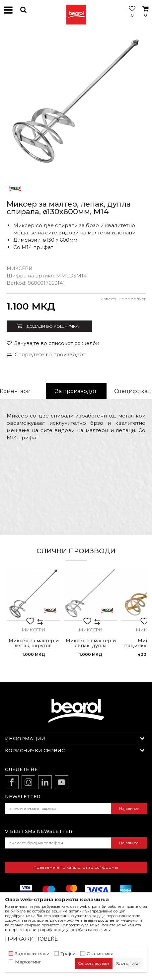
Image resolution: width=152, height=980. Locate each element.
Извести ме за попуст (123, 299)
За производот (76, 391)
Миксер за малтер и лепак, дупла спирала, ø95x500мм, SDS (91, 648)
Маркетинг (28, 962)
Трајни (68, 954)
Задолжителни (32, 954)
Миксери (20, 269)
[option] (76, 104)
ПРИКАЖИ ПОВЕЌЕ (31, 939)
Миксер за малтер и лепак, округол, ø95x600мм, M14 (34, 646)
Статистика (100, 954)
